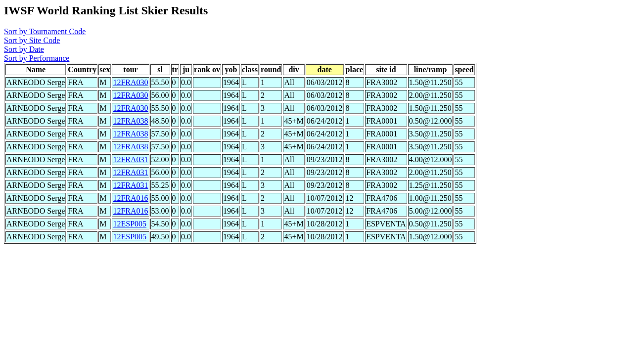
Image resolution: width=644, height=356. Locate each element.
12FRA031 (130, 159)
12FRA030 (130, 82)
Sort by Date (24, 49)
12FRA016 (130, 198)
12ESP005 (130, 224)
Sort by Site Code (32, 40)
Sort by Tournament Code (45, 31)
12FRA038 (130, 121)
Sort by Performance (37, 58)
